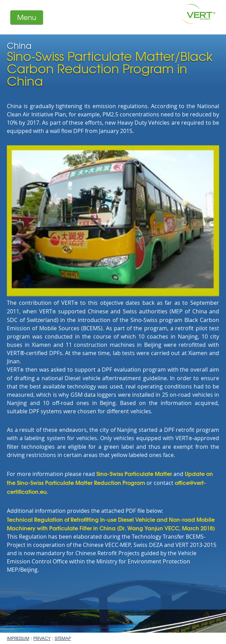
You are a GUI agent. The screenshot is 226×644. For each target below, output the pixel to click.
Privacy (42, 638)
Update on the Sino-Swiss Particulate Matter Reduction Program (110, 478)
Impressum (18, 638)
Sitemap (63, 638)
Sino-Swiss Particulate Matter (134, 473)
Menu (27, 17)
